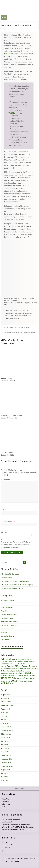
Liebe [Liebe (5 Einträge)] (16, 671)
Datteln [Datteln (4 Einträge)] (20, 664)
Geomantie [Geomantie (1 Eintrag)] (13, 669)
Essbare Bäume (12, 313)
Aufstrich (17, 298)
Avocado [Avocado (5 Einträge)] (4, 661)
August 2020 (6, 695)
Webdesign (6, 801)
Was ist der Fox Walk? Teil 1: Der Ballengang (18, 333)
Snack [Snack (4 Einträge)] (35, 678)
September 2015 (7, 766)
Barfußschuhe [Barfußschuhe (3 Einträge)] (12, 662)
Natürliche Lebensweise (25, 313)
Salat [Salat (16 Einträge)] (14, 678)
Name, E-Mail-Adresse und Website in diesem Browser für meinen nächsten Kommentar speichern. (17, 545)
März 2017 (5, 723)
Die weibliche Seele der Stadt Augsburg (15, 581)
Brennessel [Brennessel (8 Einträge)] (6, 664)
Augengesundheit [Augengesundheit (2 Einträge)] (21, 659)
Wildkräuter (27, 315)
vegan (27, 303)
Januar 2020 (5, 698)
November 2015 (7, 759)
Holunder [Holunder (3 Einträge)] (19, 669)
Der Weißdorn (7, 453)
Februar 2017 (6, 727)
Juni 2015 (5, 777)
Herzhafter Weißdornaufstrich (12, 588)
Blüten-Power (7, 378)
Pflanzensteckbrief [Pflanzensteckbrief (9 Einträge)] (27, 676)
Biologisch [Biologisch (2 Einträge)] (31, 662)
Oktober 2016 (6, 734)
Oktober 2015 (6, 762)
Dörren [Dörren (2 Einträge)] (25, 664)
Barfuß (3, 604)
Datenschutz (7, 847)
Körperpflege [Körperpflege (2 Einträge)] (10, 671)
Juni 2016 (5, 745)
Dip (24, 298)
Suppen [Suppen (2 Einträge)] (3, 681)
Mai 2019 (4, 712)
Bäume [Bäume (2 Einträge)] (12, 664)
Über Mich (6, 804)
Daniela (10, 310)
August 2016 (6, 737)
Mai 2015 (4, 780)
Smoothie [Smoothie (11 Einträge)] (28, 678)
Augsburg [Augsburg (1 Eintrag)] (29, 659)
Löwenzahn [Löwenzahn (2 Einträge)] (26, 671)
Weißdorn (8, 54)
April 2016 (5, 748)
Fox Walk (5, 799)
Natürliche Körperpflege (10, 622)
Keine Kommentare (13, 318)
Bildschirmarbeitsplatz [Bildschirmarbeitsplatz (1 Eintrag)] (22, 662)
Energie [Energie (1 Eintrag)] (31, 664)
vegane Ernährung (17, 315)
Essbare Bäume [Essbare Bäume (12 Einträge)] (28, 666)
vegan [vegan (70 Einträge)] (15, 680)
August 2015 (6, 770)
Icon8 (17, 861)
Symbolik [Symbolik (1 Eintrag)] (8, 681)
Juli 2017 (4, 720)
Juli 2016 (4, 741)
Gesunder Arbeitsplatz (9, 614)
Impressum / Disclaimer (10, 845)
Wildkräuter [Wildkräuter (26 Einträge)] (7, 683)
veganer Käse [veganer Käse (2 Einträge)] (23, 681)
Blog (4, 806)
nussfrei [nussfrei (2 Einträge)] (16, 676)
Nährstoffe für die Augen (10, 574)
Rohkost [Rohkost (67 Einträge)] (6, 678)
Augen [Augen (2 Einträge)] (14, 659)
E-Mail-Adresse (8, 522)
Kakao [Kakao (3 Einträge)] (24, 669)
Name (4, 509)
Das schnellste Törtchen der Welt (16, 327)
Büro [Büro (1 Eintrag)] (16, 664)
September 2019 (7, 705)
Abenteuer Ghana (7, 600)
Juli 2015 (4, 773)
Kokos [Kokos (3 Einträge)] (28, 669)
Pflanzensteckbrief (8, 629)
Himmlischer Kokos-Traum (12, 416)
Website (4, 532)
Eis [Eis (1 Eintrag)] (28, 664)
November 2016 (7, 730)
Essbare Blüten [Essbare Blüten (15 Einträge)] (14, 666)
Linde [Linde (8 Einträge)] (21, 671)
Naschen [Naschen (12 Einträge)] (19, 673)
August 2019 (6, 709)
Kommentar (6, 479)
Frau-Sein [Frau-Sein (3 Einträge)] (7, 669)
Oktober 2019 (6, 702)
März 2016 (5, 752)
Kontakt (5, 842)
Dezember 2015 (7, 755)
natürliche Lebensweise (12, 302)
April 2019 (5, 716)
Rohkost (19, 303)
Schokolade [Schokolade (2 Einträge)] (20, 678)
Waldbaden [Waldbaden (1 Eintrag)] (30, 681)
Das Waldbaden (7, 577)
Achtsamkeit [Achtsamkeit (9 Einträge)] (6, 659)
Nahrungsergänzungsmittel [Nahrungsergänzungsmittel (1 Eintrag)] (8, 673)
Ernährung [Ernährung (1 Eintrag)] (4, 666)
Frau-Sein (4, 611)
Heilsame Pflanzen (8, 618)
